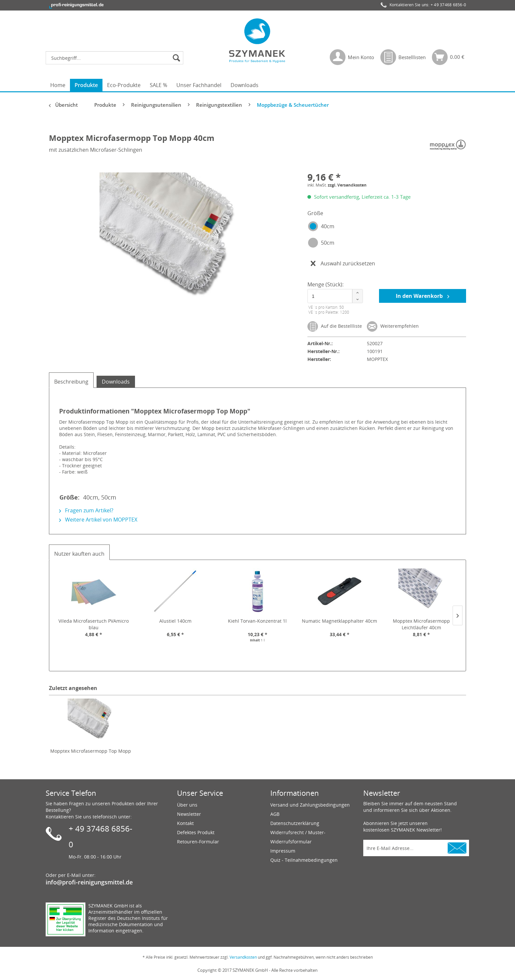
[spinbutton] (334, 296)
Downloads (116, 382)
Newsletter (189, 814)
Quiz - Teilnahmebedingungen (304, 860)
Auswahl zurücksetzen (343, 263)
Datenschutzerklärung (295, 823)
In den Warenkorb (423, 295)
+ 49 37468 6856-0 (448, 5)
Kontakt (185, 823)
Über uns (187, 805)
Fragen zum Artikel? (86, 510)
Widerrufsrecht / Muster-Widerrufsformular (298, 837)
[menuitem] (116, 58)
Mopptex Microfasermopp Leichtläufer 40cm (421, 624)
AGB (275, 814)
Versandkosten (243, 957)
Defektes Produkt (196, 832)
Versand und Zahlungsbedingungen (310, 805)
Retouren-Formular (198, 842)
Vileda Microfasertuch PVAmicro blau (94, 624)
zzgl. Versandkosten (347, 185)
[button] (357, 293)
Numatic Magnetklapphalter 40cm (339, 621)
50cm (328, 243)
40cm (328, 226)
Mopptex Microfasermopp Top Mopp (91, 751)
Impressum (283, 851)
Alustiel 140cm (175, 621)
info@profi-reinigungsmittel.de (89, 882)
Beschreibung (71, 382)
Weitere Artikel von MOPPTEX (98, 520)
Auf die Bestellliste (335, 326)
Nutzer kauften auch (79, 554)
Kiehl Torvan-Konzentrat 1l (257, 621)
